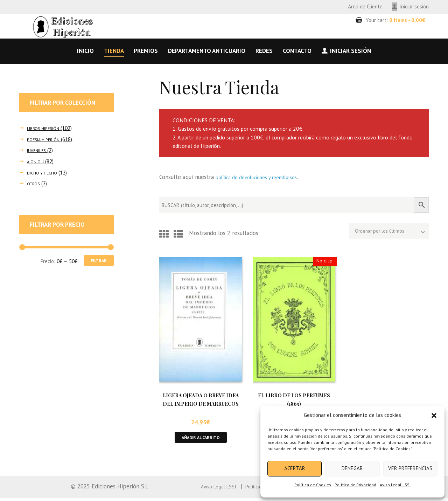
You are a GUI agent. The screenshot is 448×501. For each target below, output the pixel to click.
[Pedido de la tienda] (380, 233)
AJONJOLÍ (37, 161)
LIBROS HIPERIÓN (47, 128)
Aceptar (295, 468)
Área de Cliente (365, 6)
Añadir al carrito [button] (201, 439)
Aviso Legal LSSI (395, 485)
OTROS (35, 183)
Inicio (85, 51)
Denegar (352, 468)
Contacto (297, 51)
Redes (264, 51)
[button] (434, 416)
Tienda (114, 51)
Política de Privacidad (355, 485)
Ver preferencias (410, 468)
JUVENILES (39, 150)
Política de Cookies (313, 485)
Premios (146, 51)
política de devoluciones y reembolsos (265, 177)
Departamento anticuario (207, 51)
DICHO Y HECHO (45, 173)
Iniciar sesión (414, 6)
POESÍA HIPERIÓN (47, 139)
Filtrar (96, 262)
